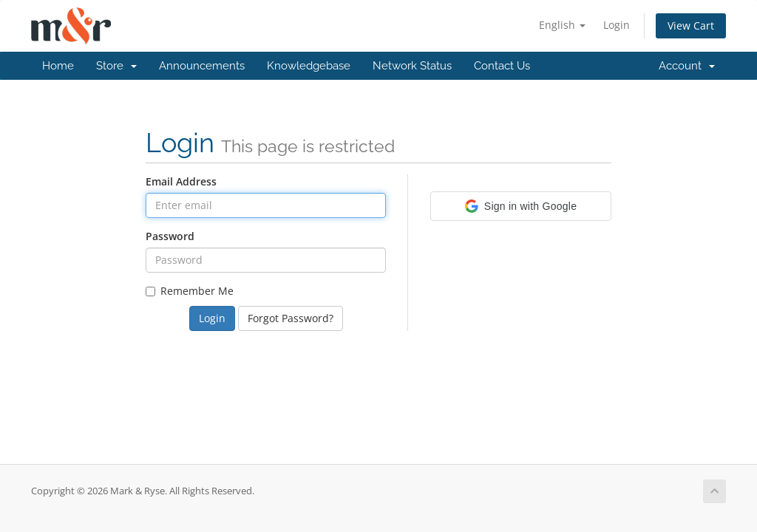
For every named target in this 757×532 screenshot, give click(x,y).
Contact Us (502, 66)
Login (617, 25)
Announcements (202, 66)
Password (170, 236)
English (562, 25)
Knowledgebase (309, 66)
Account (687, 66)
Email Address (181, 181)
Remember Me (190, 291)
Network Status (412, 66)
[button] (521, 206)
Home (58, 66)
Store (116, 66)
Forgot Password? (291, 318)
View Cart (691, 25)
